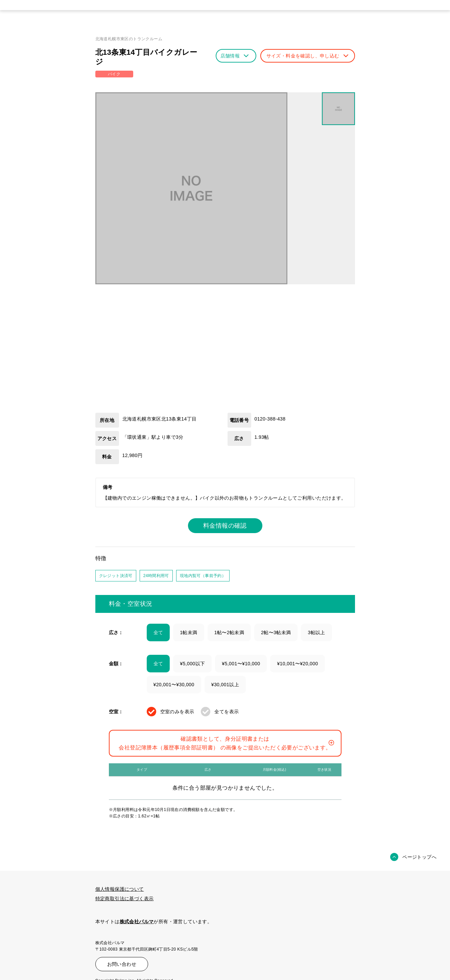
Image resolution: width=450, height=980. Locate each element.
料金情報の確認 (225, 526)
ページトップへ (419, 857)
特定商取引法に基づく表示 (125, 899)
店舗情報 (235, 56)
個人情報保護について (120, 889)
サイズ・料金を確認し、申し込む (307, 56)
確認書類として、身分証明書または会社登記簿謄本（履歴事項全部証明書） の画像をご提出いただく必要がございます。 (226, 743)
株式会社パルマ (137, 922)
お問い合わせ (122, 964)
